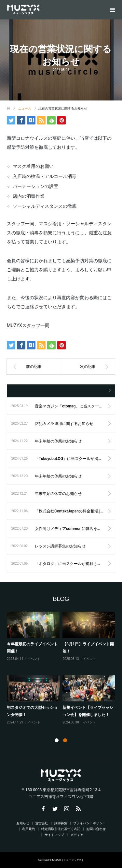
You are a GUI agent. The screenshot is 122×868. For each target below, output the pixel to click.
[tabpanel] (62, 671)
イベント (34, 658)
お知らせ (23, 823)
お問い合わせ (96, 829)
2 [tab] (65, 740)
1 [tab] (57, 740)
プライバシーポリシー (89, 823)
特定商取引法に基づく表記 (61, 829)
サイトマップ (54, 835)
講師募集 (61, 823)
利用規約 (29, 829)
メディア (77, 835)
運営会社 (42, 823)
